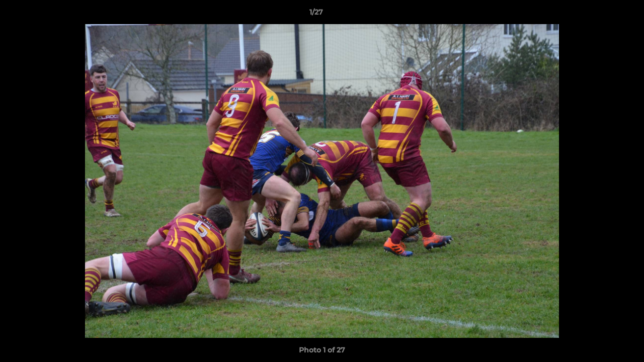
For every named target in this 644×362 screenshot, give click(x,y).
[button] (602, 15)
